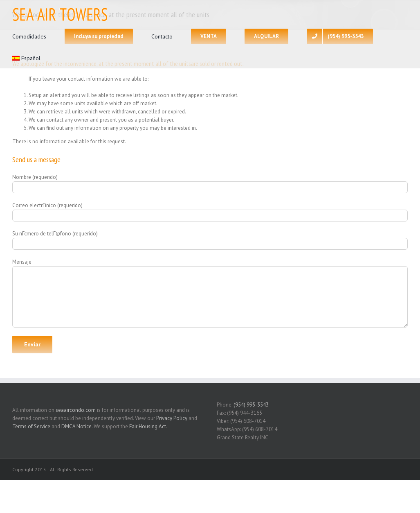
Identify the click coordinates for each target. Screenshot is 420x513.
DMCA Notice (76, 426)
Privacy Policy (172, 418)
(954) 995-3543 (251, 405)
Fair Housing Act (148, 426)
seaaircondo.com (76, 410)
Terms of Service (31, 426)
